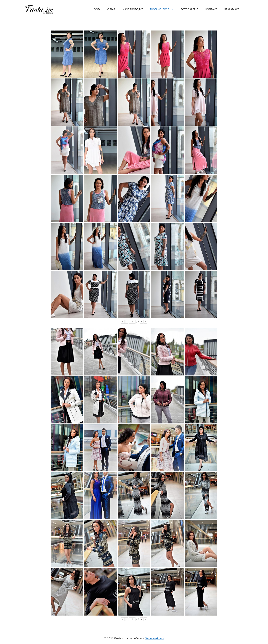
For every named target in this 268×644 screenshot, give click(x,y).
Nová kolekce (163, 9)
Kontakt (211, 9)
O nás (111, 9)
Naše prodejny (133, 9)
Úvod (96, 9)
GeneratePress (154, 638)
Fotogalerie (189, 9)
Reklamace (232, 9)
